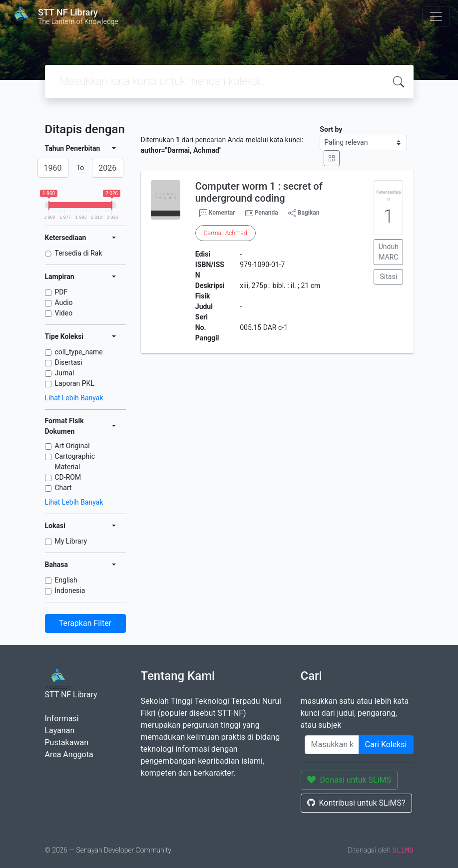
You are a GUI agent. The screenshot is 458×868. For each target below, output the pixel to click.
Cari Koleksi (386, 744)
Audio (64, 302)
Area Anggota (69, 754)
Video (64, 313)
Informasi (62, 719)
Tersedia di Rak (79, 253)
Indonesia (70, 590)
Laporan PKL (75, 383)
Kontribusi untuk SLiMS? (356, 803)
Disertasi (69, 362)
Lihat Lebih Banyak (74, 398)
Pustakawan (67, 742)
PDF (61, 292)
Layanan (60, 730)
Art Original (72, 446)
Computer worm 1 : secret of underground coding (259, 192)
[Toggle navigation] (436, 16)
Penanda (266, 213)
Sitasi (389, 277)
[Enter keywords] (332, 745)
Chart (63, 488)
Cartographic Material (75, 461)
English (66, 580)
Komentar (217, 213)
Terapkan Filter (85, 623)
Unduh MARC (389, 252)
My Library (71, 541)
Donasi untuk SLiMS (349, 780)
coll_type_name (79, 352)
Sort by (331, 129)
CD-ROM (68, 477)
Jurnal (65, 373)
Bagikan (304, 213)
